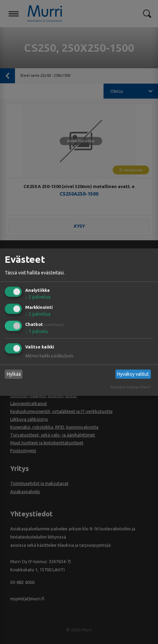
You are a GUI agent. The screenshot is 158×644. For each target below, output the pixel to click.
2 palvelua (38, 297)
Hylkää (14, 374)
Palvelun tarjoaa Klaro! (130, 387)
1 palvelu (37, 331)
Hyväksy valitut (133, 374)
